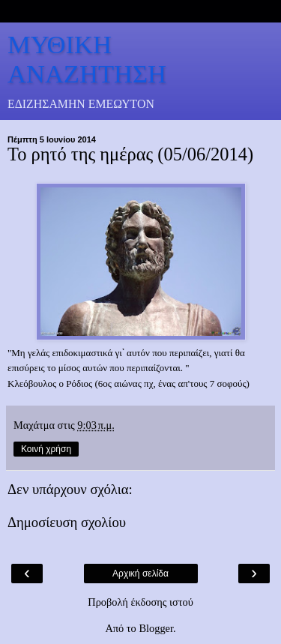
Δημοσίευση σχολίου (67, 522)
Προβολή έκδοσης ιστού (140, 602)
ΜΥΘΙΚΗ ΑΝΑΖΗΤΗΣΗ (87, 59)
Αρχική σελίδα (140, 574)
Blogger (156, 628)
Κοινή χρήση (46, 449)
